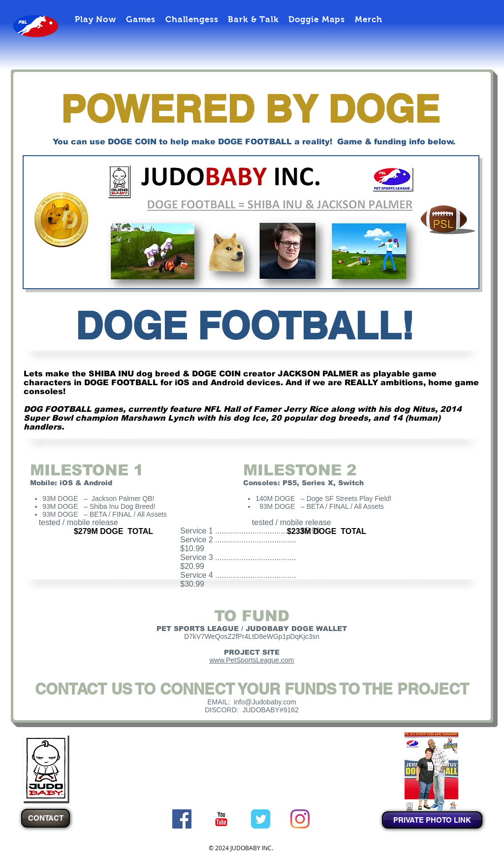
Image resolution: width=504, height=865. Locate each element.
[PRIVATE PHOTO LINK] (432, 820)
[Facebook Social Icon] (182, 819)
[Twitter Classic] (261, 819)
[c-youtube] (221, 819)
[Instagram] (300, 819)
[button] (95, 19)
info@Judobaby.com (265, 702)
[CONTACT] (46, 818)
